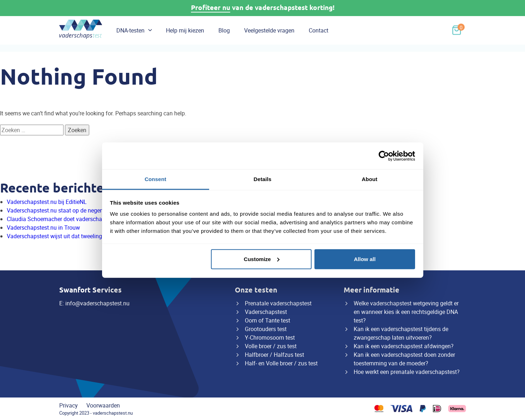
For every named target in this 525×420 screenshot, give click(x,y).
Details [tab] (263, 179)
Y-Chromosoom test (270, 337)
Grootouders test (266, 329)
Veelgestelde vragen (269, 30)
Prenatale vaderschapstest (278, 303)
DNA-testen (130, 30)
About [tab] (370, 179)
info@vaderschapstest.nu (97, 303)
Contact (319, 30)
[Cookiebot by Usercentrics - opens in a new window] (384, 156)
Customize (262, 259)
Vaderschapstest (266, 312)
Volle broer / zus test (271, 346)
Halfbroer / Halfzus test (274, 355)
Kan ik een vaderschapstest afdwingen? (404, 346)
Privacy (69, 405)
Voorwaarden (103, 405)
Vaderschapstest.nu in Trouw (43, 227)
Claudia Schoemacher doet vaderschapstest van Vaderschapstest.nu (93, 219)
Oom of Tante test (267, 320)
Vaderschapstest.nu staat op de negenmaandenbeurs (74, 210)
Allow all (365, 259)
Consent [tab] (155, 179)
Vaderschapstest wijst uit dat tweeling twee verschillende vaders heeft (94, 236)
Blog (224, 30)
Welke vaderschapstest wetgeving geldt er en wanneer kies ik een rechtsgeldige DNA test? (406, 312)
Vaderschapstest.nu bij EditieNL (47, 202)
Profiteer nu (211, 8)
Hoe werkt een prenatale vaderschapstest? (407, 372)
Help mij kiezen (185, 30)
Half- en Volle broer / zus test (281, 363)
